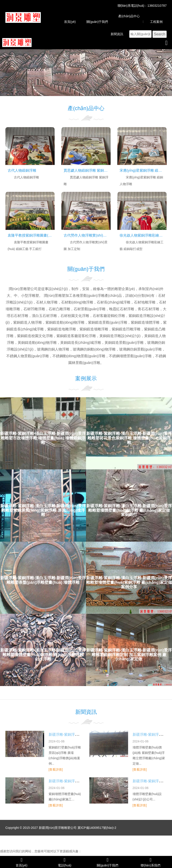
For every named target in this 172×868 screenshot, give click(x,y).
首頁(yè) (70, 22)
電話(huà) (64, 862)
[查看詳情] (56, 770)
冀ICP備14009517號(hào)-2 (97, 828)
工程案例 (156, 22)
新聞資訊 (117, 34)
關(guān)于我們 (97, 22)
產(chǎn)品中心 (129, 16)
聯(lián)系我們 (150, 862)
